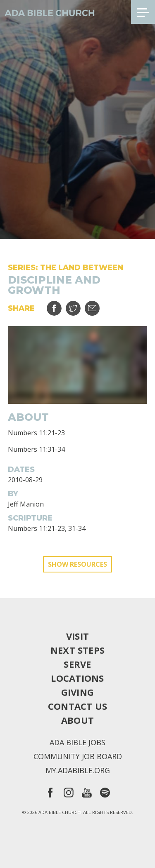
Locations (77, 678)
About (77, 720)
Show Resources (77, 564)
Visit (77, 636)
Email (97, 305)
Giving (77, 692)
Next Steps (77, 650)
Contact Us (77, 706)
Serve (77, 664)
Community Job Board (78, 756)
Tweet (78, 305)
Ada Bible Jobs (77, 742)
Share (59, 305)
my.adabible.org (78, 770)
